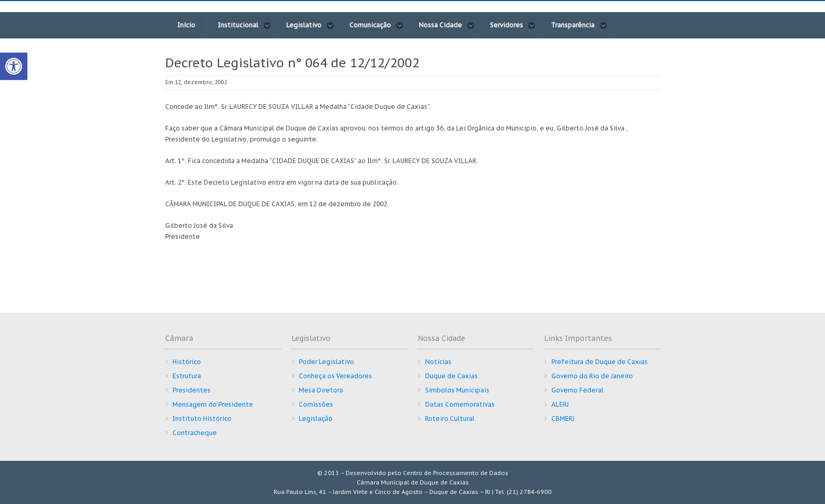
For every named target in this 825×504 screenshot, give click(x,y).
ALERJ (560, 404)
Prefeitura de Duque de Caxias (600, 362)
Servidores (513, 25)
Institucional (244, 25)
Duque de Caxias (451, 376)
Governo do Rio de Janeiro (592, 376)
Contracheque (195, 433)
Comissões (316, 404)
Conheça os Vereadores (335, 376)
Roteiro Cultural (450, 419)
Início (186, 25)
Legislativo (310, 25)
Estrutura (187, 376)
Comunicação (376, 25)
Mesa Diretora (321, 390)
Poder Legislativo (326, 362)
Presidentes (192, 390)
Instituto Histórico (202, 419)
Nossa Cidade (447, 25)
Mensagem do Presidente (213, 404)
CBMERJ (563, 419)
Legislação (316, 419)
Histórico (187, 362)
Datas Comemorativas (460, 404)
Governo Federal (577, 390)
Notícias (438, 362)
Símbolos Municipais (457, 390)
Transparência (579, 25)
